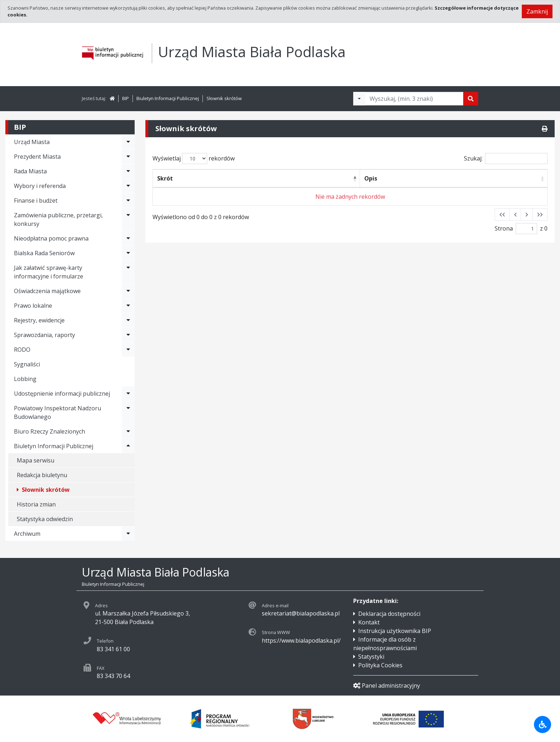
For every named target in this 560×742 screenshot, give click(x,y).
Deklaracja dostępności (389, 614)
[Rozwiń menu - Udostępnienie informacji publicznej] (128, 394)
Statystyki (371, 657)
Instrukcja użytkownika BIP (395, 631)
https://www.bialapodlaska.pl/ (301, 640)
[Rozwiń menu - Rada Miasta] (128, 171)
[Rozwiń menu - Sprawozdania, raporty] (128, 335)
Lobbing (25, 379)
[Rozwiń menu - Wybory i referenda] (128, 186)
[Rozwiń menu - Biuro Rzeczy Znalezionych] (128, 431)
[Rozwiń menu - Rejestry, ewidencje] (128, 320)
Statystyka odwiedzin (45, 519)
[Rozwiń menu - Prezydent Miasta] (128, 157)
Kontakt (369, 622)
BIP (126, 98)
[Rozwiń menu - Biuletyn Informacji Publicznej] (128, 446)
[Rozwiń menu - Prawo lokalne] (128, 306)
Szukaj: (506, 159)
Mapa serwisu (36, 460)
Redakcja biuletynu (42, 475)
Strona (504, 228)
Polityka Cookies (380, 665)
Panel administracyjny (387, 686)
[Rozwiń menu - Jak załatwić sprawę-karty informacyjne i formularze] (128, 272)
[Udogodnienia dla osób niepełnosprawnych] (542, 724)
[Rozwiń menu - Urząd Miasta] (128, 142)
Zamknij (537, 11)
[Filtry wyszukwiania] (359, 99)
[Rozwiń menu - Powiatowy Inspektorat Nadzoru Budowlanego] (128, 412)
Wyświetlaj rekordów (194, 159)
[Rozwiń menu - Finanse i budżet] (128, 201)
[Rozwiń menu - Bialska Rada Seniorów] (128, 253)
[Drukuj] (545, 129)
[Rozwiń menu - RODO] (128, 350)
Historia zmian (36, 504)
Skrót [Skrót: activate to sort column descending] (165, 178)
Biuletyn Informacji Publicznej (168, 98)
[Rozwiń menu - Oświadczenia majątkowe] (128, 291)
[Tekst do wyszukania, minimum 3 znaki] (414, 99)
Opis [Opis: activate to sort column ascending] (371, 178)
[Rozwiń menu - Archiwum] (128, 534)
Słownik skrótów (224, 98)
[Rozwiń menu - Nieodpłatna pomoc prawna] (128, 238)
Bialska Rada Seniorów (44, 253)
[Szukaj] (471, 99)
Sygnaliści (27, 364)
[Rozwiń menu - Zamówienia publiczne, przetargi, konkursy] (128, 219)
